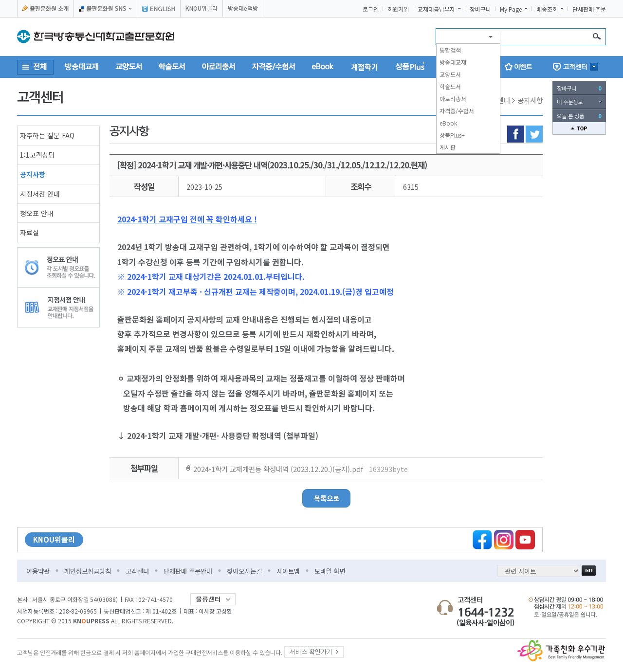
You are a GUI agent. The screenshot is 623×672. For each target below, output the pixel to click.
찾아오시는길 (244, 571)
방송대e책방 (243, 8)
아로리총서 (453, 99)
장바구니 (480, 9)
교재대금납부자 (436, 9)
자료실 (29, 232)
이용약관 (38, 571)
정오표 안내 (37, 213)
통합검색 (450, 50)
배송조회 (547, 9)
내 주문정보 (570, 102)
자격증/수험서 (457, 111)
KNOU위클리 (202, 8)
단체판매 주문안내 (188, 571)
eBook (448, 123)
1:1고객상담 (37, 155)
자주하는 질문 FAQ (47, 135)
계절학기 (365, 67)
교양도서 (450, 74)
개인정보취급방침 (88, 571)
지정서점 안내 (40, 194)
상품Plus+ (452, 135)
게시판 (448, 147)
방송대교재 (453, 62)
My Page (511, 9)
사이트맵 (288, 571)
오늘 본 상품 (579, 116)
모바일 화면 (330, 571)
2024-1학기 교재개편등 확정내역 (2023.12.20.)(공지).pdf (301, 469)
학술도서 (450, 86)
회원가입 (398, 9)
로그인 (371, 9)
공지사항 (33, 174)
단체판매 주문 (589, 9)
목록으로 (327, 498)
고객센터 (137, 571)
